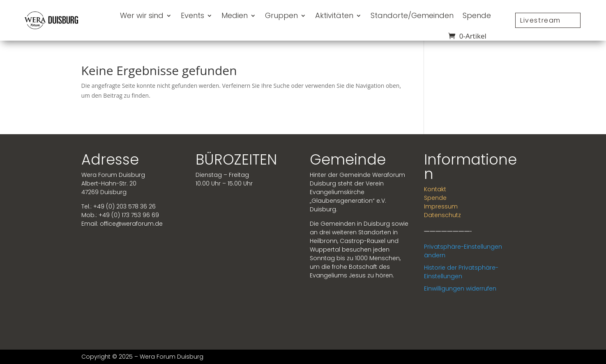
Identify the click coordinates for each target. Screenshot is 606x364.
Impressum (441, 206)
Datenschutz (442, 215)
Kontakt (435, 189)
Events (192, 15)
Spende (477, 15)
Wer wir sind (142, 15)
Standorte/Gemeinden (412, 15)
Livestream (540, 20)
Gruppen (281, 15)
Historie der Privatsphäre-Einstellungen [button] (461, 272)
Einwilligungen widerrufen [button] (460, 288)
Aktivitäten (334, 15)
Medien (235, 15)
